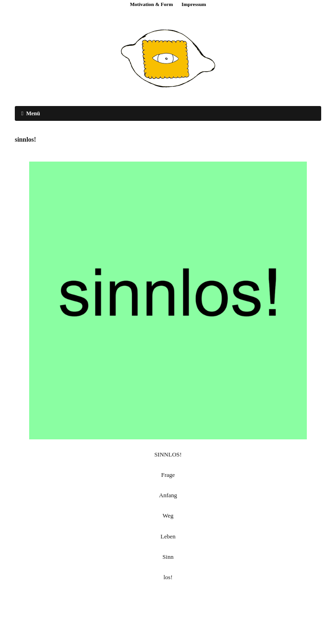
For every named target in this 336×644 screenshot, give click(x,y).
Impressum (194, 4)
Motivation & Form (152, 4)
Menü (33, 113)
